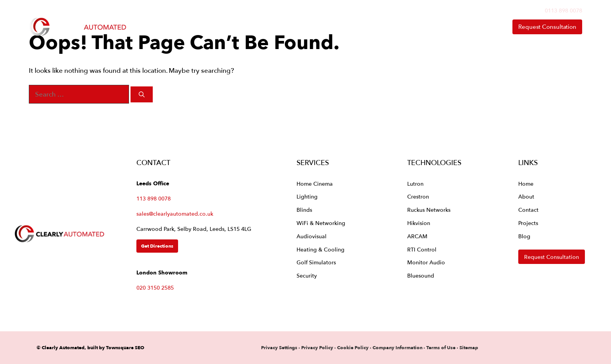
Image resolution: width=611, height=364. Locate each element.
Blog (524, 236)
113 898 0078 (154, 198)
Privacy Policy (318, 347)
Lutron (415, 184)
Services (311, 27)
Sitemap (469, 347)
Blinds (304, 210)
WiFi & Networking (321, 223)
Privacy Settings (279, 347)
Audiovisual (312, 236)
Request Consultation (547, 27)
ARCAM (417, 236)
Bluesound (421, 275)
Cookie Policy (353, 347)
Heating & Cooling (321, 249)
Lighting (307, 196)
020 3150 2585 (155, 288)
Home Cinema (315, 184)
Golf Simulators (316, 262)
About (438, 27)
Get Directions (157, 246)
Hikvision (419, 223)
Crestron (418, 196)
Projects (528, 223)
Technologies (377, 27)
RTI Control (422, 249)
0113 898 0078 (563, 10)
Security (307, 275)
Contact (482, 27)
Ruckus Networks (429, 210)
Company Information (397, 347)
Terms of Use (441, 347)
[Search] (142, 94)
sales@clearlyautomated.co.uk (175, 214)
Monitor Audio (426, 262)
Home (262, 27)
